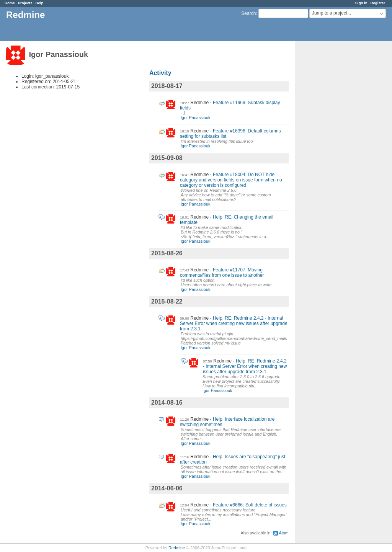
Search (248, 13)
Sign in (361, 3)
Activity (160, 73)
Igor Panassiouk (195, 118)
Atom (284, 533)
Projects (25, 3)
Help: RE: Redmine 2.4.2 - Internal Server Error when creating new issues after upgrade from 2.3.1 (234, 323)
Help (40, 3)
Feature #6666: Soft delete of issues (250, 505)
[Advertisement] (333, 161)
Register (378, 3)
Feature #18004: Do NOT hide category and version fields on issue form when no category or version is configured (231, 180)
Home (10, 3)
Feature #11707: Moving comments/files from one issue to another (222, 273)
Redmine (177, 548)
